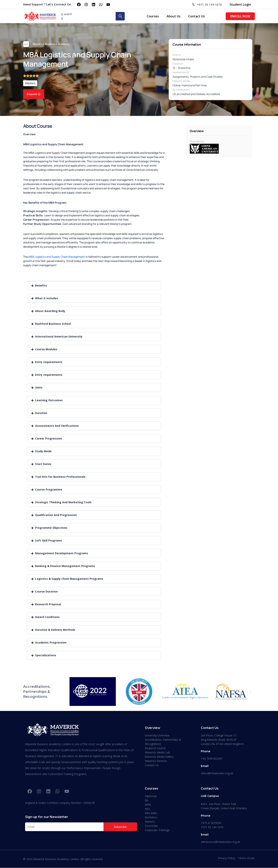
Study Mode (43, 451)
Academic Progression (51, 642)
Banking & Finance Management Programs (65, 566)
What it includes (47, 298)
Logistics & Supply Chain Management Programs (69, 579)
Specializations (46, 655)
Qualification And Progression (56, 515)
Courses (153, 16)
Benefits (41, 285)
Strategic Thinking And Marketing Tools (63, 502)
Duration (178, 63)
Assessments (181, 72)
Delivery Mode (181, 81)
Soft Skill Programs (49, 540)
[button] (94, 285)
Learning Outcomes (49, 400)
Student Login (240, 4)
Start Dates (43, 464)
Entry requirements (49, 362)
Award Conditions (47, 617)
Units (39, 387)
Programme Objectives (51, 528)
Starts (177, 55)
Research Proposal (48, 604)
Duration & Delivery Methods (55, 630)
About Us (174, 16)
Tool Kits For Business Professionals (60, 477)
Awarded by (197, 141)
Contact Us (197, 16)
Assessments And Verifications (57, 426)
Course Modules (46, 349)
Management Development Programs (62, 553)
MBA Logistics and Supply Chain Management (57, 257)
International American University (59, 336)
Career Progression (49, 438)
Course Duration (46, 591)
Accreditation (181, 90)
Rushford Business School (53, 324)
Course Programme (49, 489)
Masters (30, 83)
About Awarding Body (50, 311)
